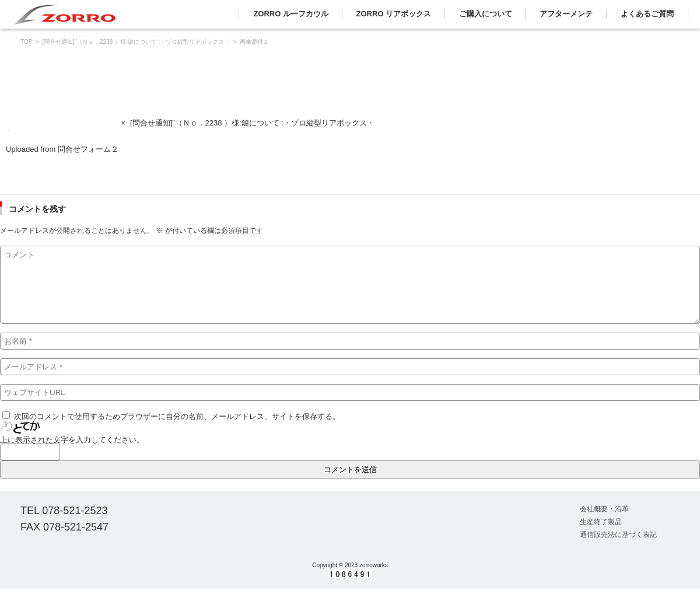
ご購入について (486, 14)
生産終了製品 (601, 522)
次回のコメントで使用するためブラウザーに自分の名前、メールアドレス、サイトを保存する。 (177, 416)
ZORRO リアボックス (394, 14)
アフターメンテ (566, 14)
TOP (26, 42)
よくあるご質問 (647, 14)
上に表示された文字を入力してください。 (72, 440)
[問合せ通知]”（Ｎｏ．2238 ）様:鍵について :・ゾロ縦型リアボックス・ (136, 42)
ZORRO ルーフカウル (291, 14)
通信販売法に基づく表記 (618, 535)
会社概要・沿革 (604, 509)
